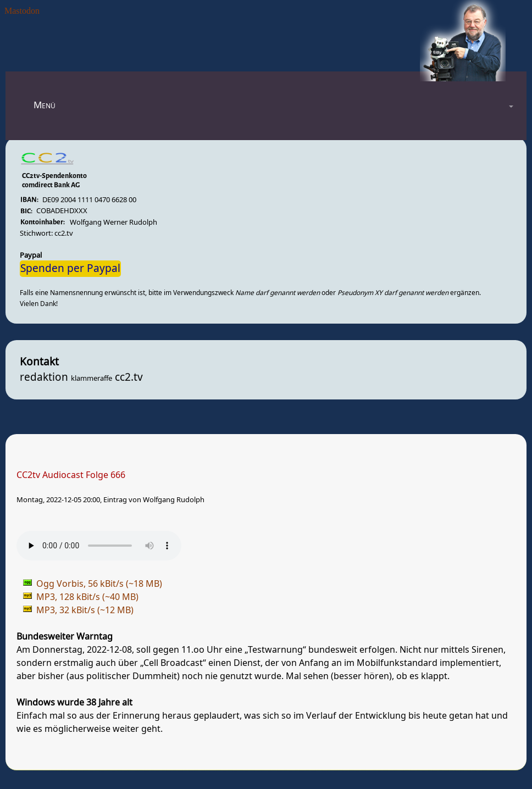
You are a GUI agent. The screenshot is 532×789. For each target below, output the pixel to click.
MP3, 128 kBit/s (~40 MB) (87, 597)
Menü (45, 105)
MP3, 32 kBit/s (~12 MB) (85, 610)
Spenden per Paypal (70, 269)
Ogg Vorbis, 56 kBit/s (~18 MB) (99, 584)
